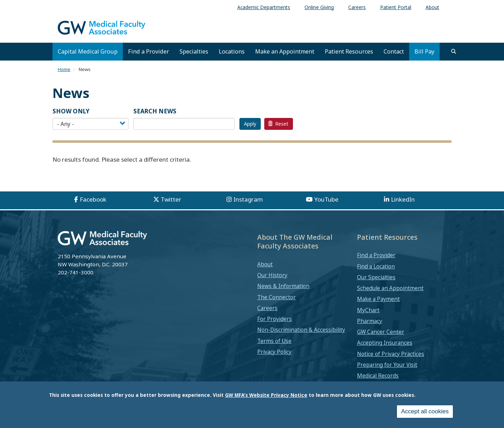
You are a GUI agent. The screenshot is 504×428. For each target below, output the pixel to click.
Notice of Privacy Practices (391, 354)
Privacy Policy (274, 352)
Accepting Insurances (385, 343)
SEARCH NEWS (155, 111)
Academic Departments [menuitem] (264, 7)
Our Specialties (376, 277)
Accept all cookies (425, 411)
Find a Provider (149, 51)
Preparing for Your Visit (387, 365)
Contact (394, 51)
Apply (250, 124)
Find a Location (376, 266)
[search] (454, 51)
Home (64, 69)
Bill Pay (424, 51)
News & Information (283, 286)
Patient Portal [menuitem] (396, 7)
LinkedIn (403, 199)
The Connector (276, 297)
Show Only (71, 111)
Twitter (171, 199)
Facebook (93, 199)
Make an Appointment (285, 51)
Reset (278, 124)
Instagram (248, 199)
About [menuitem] (432, 7)
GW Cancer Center (381, 332)
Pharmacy (370, 321)
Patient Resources (349, 51)
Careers (267, 308)
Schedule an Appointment (390, 288)
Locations (232, 51)
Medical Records (378, 376)
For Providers (275, 319)
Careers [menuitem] (357, 7)
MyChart (368, 310)
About (265, 264)
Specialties (194, 51)
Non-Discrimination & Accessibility (301, 330)
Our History (272, 275)
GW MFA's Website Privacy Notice (266, 395)
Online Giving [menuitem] (319, 7)
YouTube (326, 199)
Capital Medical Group (88, 51)
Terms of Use (274, 341)
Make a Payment (378, 299)
